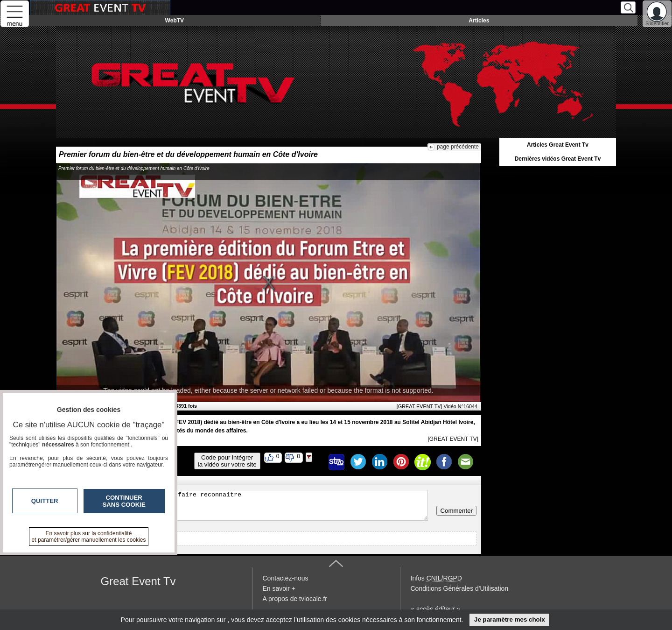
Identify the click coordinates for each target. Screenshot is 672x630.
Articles (479, 21)
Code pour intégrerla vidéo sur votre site (227, 461)
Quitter (45, 501)
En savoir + (279, 588)
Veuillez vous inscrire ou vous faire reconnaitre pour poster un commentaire (244, 505)
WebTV (175, 21)
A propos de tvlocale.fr (295, 599)
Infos (436, 578)
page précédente (458, 147)
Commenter (456, 511)
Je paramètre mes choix (510, 619)
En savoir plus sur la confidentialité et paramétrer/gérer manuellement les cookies (89, 537)
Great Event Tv (138, 581)
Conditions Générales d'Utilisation (460, 588)
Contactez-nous (286, 578)
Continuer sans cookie (124, 501)
